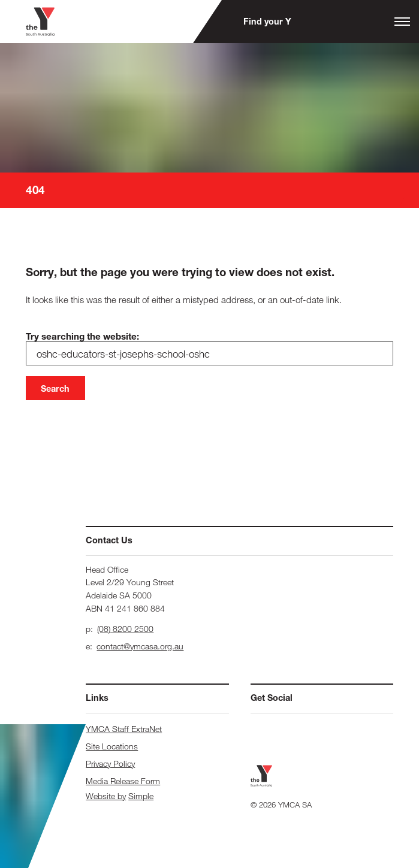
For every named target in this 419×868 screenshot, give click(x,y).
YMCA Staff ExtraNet (124, 729)
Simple (141, 796)
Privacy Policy (110, 763)
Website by (106, 796)
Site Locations (112, 746)
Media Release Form (123, 781)
